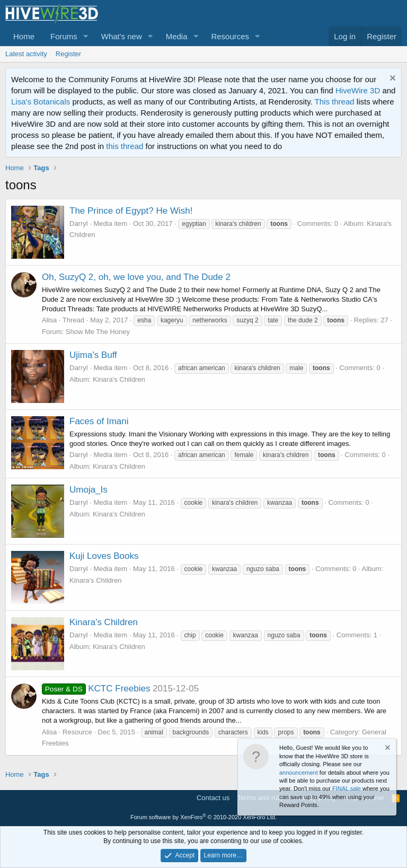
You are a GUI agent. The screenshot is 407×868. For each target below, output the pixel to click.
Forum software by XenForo (203, 817)
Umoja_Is (89, 490)
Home (24, 36)
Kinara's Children (104, 622)
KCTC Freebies (96, 689)
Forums (64, 36)
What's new (122, 36)
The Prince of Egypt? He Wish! (131, 211)
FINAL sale (347, 788)
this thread (125, 146)
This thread (335, 102)
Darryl (79, 223)
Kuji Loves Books (104, 556)
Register (68, 54)
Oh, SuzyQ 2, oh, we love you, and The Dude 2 (136, 277)
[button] (86, 36)
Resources (230, 36)
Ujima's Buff (93, 355)
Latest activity (26, 54)
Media (177, 36)
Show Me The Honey (98, 332)
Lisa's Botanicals (41, 102)
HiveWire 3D (358, 90)
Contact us (213, 798)
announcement (299, 773)
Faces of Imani (99, 421)
